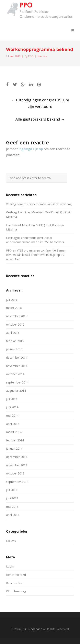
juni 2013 (12, 498)
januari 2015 (14, 349)
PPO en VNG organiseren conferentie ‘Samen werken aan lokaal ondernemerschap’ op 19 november (36, 255)
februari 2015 (15, 341)
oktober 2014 (15, 374)
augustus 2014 (16, 391)
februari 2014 (15, 440)
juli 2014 (12, 399)
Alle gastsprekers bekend (40, 119)
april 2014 (13, 424)
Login (10, 566)
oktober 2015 (15, 324)
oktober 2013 (15, 473)
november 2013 (17, 465)
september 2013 (17, 482)
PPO (31, 56)
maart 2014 (14, 432)
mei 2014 (12, 415)
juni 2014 (12, 407)
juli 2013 (12, 490)
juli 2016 (12, 300)
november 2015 (17, 316)
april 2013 (13, 515)
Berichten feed (16, 575)
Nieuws (42, 56)
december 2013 (17, 457)
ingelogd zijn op (31, 149)
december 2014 (17, 357)
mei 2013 (12, 507)
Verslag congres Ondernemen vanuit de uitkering (39, 204)
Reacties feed (15, 583)
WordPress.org (16, 591)
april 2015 (13, 333)
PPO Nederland (32, 629)
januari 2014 (14, 448)
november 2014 (17, 366)
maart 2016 (14, 308)
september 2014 (17, 382)
